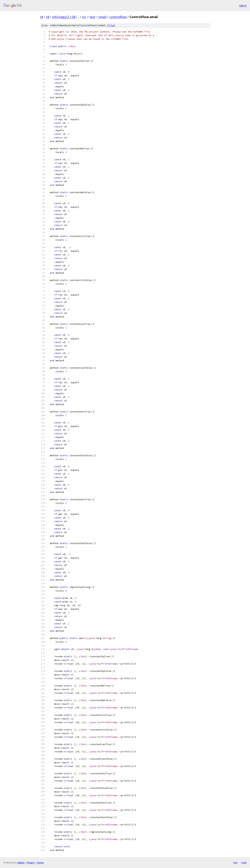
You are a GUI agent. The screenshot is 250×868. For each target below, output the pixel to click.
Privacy (30, 863)
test (92, 17)
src (84, 17)
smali (102, 17)
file (111, 25)
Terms (40, 863)
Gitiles (21, 863)
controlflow (118, 17)
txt (235, 862)
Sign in (243, 5)
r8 (41, 17)
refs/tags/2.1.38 (64, 17)
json (244, 862)
